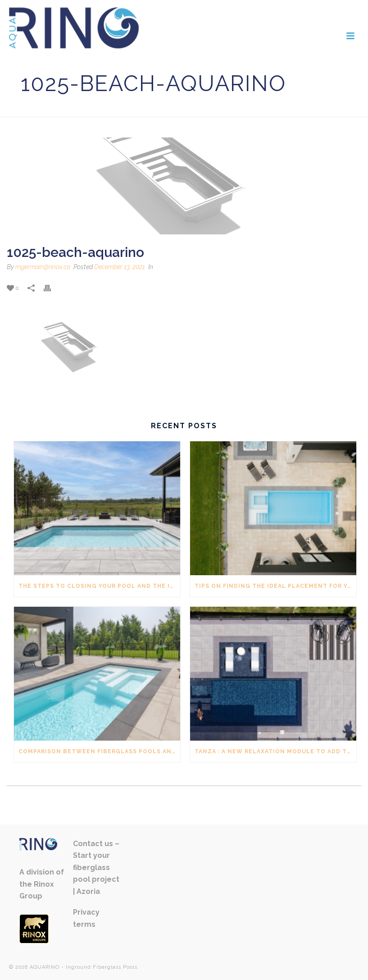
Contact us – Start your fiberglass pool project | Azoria (96, 868)
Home (273, 108)
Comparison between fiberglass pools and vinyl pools (99, 751)
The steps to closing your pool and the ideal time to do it (99, 586)
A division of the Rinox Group (42, 884)
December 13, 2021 (120, 267)
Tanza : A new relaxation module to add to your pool (275, 751)
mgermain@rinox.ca (43, 267)
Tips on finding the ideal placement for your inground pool (275, 586)
